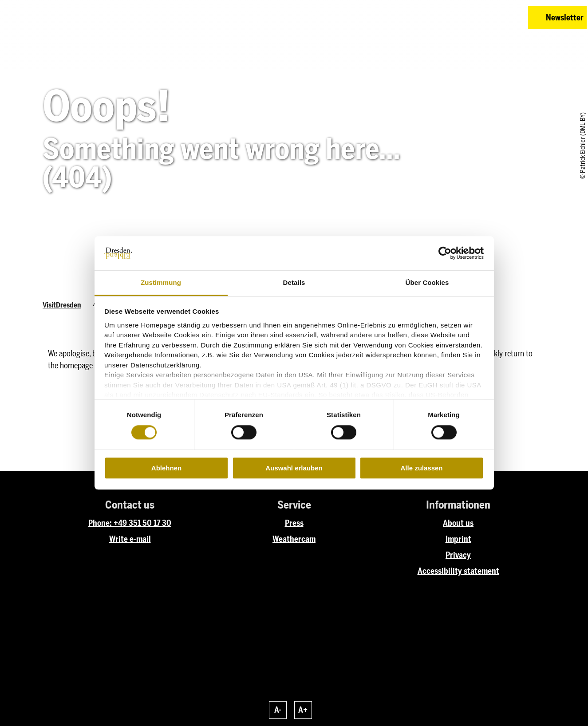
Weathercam (294, 539)
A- (278, 710)
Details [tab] (294, 282)
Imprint (458, 539)
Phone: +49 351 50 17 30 (130, 523)
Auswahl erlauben (294, 468)
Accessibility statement (458, 571)
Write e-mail (130, 539)
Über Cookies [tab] (427, 282)
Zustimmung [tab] (161, 282)
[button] (458, 18)
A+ (303, 710)
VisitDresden (62, 305)
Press (294, 523)
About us (458, 523)
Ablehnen (166, 468)
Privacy (458, 555)
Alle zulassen (421, 468)
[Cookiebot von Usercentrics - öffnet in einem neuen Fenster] (445, 253)
